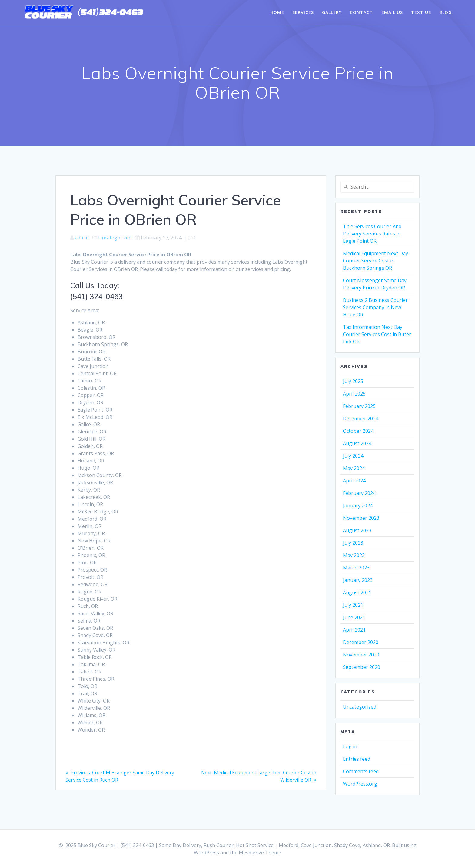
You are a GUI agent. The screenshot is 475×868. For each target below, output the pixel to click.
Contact (361, 12)
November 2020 (361, 655)
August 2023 (357, 530)
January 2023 (358, 580)
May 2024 (354, 468)
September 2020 (362, 667)
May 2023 (354, 555)
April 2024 (354, 481)
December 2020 (361, 642)
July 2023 (353, 543)
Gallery (332, 12)
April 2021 (354, 630)
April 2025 (354, 394)
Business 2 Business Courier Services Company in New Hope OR (375, 307)
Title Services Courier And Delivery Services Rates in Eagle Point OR (372, 234)
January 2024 (358, 506)
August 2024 (357, 443)
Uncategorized (115, 238)
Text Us (421, 12)
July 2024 (353, 456)
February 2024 (359, 493)
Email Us (392, 12)
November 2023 (361, 518)
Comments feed (361, 771)
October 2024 (358, 431)
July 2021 (353, 605)
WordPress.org (360, 784)
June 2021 (354, 617)
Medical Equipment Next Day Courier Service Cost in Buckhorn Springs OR (375, 261)
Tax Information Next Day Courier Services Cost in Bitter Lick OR (377, 334)
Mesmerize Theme (260, 853)
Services (303, 12)
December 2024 (361, 419)
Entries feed (357, 759)
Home (277, 12)
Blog (445, 12)
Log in (350, 746)
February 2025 (359, 406)
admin (82, 238)
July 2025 (353, 381)
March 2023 (356, 568)
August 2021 (357, 593)
